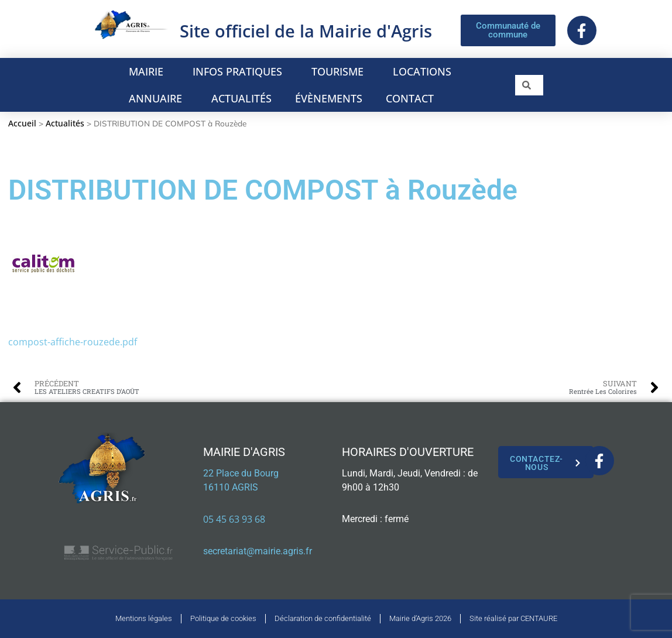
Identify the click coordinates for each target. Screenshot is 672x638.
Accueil (22, 123)
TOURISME (340, 71)
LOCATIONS (425, 71)
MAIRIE (149, 71)
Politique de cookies (223, 618)
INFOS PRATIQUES (240, 71)
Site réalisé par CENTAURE (513, 618)
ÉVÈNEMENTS (329, 98)
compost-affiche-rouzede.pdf (73, 342)
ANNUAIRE (158, 98)
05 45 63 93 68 (234, 519)
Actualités (65, 123)
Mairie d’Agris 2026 (420, 618)
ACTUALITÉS (241, 98)
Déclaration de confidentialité (323, 618)
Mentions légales (144, 618)
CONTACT (410, 98)
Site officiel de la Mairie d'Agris (306, 31)
